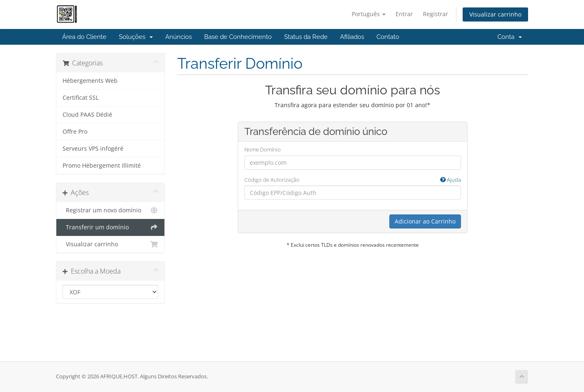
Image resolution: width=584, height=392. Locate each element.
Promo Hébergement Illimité (102, 166)
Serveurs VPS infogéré (93, 149)
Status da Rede (306, 37)
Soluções (136, 37)
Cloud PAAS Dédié (87, 115)
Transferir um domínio (110, 227)
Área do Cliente (84, 37)
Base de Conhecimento (238, 37)
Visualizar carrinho (495, 14)
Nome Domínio (263, 149)
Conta (510, 37)
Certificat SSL (81, 98)
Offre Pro (75, 132)
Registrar (436, 14)
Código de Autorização (353, 180)
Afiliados (352, 37)
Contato (388, 37)
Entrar (404, 14)
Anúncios (179, 37)
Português (369, 14)
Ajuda (451, 180)
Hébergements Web (90, 81)
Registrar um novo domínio (110, 210)
